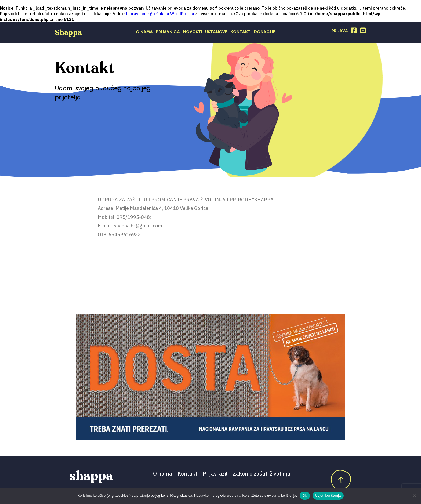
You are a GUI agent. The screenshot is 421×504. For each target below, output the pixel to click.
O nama (144, 33)
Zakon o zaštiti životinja (262, 474)
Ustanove (216, 33)
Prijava (340, 32)
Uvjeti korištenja (328, 496)
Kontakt (240, 33)
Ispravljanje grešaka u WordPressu (160, 14)
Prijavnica (168, 33)
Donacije (264, 33)
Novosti (193, 33)
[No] (414, 496)
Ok (305, 496)
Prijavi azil (215, 474)
